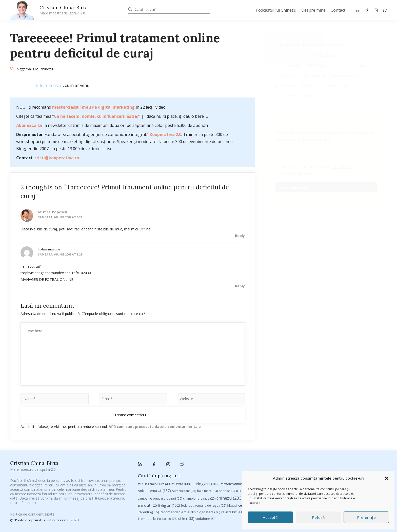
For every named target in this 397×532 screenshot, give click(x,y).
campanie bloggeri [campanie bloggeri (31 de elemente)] (365, 459)
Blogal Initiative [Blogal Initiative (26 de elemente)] (253, 459)
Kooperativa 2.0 (165, 134)
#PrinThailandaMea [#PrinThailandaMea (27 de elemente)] (280, 453)
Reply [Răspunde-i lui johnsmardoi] (240, 286)
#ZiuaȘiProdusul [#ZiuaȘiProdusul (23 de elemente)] (313, 453)
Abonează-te (29, 125)
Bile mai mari (49, 85)
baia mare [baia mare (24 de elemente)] (207, 459)
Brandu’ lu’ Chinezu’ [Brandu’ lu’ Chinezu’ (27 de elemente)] (315, 459)
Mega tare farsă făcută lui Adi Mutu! (308, 56)
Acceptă (270, 517)
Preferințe (366, 517)
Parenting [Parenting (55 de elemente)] (148, 481)
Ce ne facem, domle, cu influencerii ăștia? (96, 116)
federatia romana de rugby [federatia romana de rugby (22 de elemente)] (204, 474)
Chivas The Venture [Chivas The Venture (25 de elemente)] (263, 467)
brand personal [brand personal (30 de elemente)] (282, 459)
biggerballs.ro (28, 69)
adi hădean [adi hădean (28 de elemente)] (340, 453)
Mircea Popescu (53, 212)
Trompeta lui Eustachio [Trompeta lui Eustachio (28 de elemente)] (157, 487)
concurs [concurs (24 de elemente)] (290, 467)
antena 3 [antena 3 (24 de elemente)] (362, 453)
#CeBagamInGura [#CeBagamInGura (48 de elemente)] (154, 452)
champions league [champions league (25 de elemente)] (199, 467)
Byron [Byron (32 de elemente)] (340, 459)
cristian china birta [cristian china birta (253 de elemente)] (320, 466)
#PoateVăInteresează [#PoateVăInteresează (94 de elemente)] (241, 452)
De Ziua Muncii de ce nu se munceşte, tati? (314, 86)
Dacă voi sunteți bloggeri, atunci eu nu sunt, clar (318, 76)
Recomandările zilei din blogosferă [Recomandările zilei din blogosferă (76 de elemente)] (190, 481)
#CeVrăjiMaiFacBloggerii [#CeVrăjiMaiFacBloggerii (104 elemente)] (195, 452)
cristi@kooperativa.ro (57, 158)
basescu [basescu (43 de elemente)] (228, 459)
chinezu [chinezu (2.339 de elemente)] (231, 466)
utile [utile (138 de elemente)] (186, 487)
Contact (338, 10)
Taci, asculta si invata (296, 96)
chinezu (47, 69)
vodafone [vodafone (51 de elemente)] (206, 487)
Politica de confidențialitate (32, 511)
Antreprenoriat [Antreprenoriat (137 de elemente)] (154, 459)
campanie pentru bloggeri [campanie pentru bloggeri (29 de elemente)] (160, 467)
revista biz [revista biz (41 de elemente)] (232, 481)
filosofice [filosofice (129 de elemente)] (239, 474)
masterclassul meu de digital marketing (93, 107)
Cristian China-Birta (64, 10)
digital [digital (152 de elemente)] (171, 474)
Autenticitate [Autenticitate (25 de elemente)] (184, 459)
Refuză (319, 517)
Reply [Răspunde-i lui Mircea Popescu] (240, 236)
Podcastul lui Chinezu (276, 10)
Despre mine (313, 10)
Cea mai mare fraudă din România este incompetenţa (323, 66)
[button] (387, 478)
